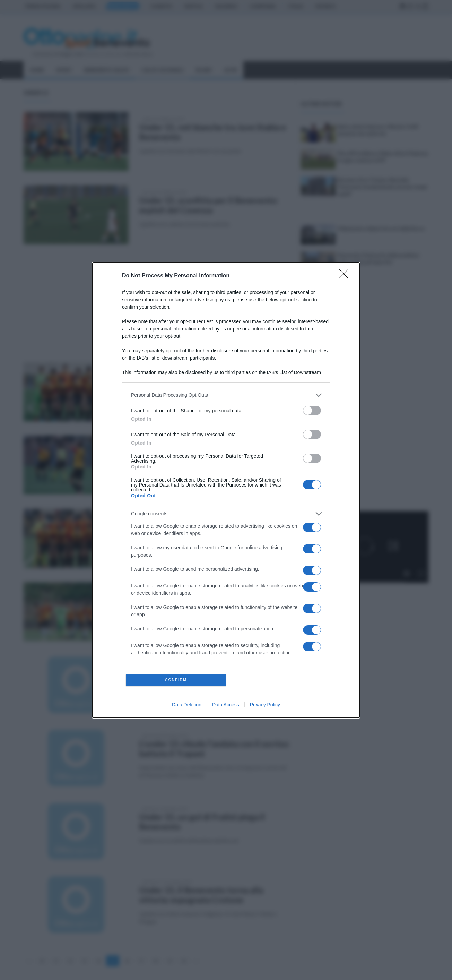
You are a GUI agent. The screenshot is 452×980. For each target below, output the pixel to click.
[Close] (346, 276)
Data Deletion (187, 705)
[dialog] (226, 490)
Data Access (226, 705)
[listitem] (226, 395)
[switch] (312, 410)
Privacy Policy (265, 705)
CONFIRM (176, 680)
